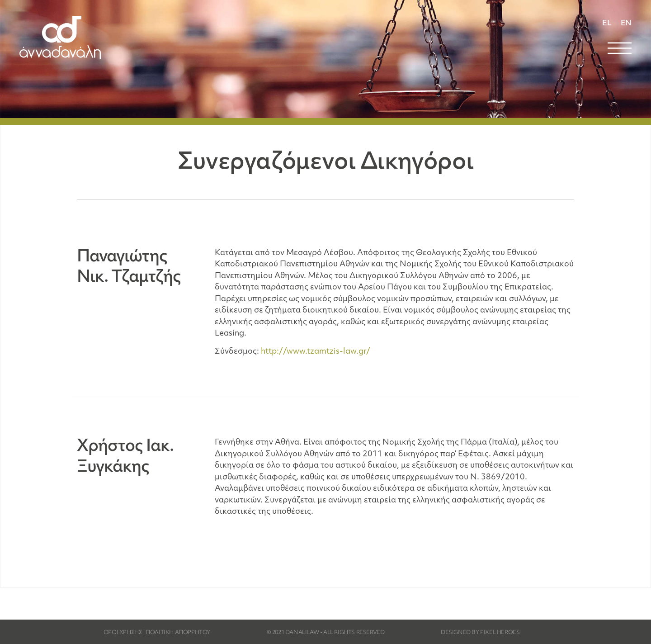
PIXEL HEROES (500, 633)
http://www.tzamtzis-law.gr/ (316, 352)
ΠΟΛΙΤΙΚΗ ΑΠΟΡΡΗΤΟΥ (178, 633)
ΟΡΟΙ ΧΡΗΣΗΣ (123, 633)
